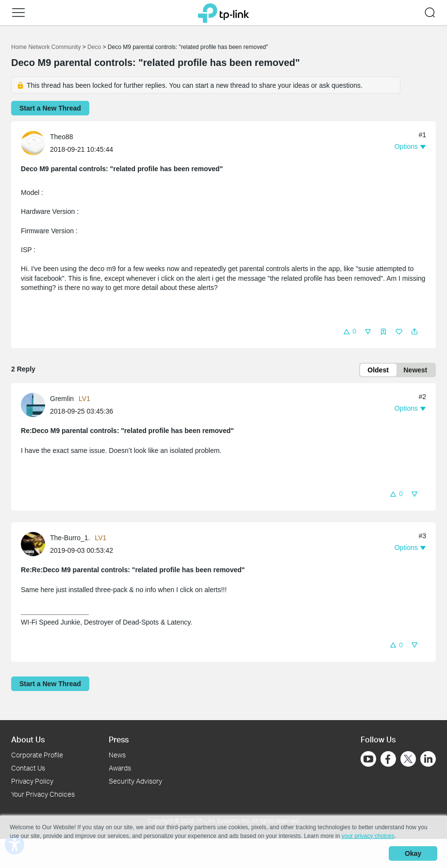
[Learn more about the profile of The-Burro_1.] (35, 544)
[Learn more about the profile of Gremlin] (35, 404)
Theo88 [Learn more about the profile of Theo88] (61, 137)
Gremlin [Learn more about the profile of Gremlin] (62, 399)
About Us (28, 739)
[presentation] (33, 143)
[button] (18, 13)
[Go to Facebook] (388, 759)
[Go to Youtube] (368, 759)
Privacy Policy (32, 781)
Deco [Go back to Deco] (94, 47)
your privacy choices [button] (368, 836)
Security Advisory (135, 781)
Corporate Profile (37, 755)
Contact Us (28, 768)
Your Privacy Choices (43, 794)
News (117, 755)
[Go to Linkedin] (428, 759)
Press (119, 739)
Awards (120, 768)
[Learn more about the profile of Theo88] (35, 143)
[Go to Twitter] (408, 760)
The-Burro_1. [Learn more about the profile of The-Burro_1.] (70, 538)
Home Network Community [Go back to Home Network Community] (46, 47)
